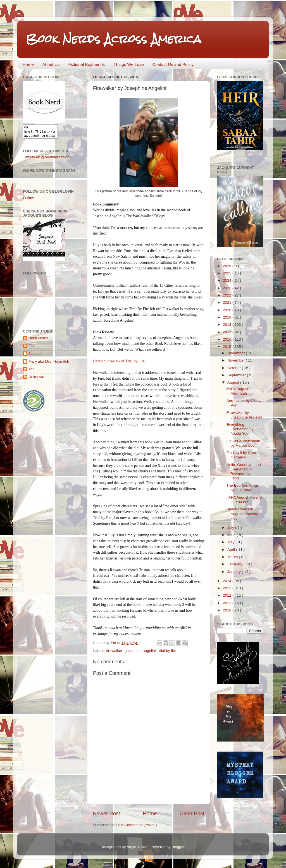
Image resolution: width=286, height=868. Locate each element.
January (235, 572)
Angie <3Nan (137, 847)
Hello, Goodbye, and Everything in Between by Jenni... (244, 472)
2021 (228, 303)
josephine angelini (141, 651)
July (231, 528)
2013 (228, 588)
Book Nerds (38, 340)
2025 (228, 273)
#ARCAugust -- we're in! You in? (244, 500)
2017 (228, 332)
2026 (228, 266)
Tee (32, 371)
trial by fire (168, 651)
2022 (228, 295)
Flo (31, 348)
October (235, 368)
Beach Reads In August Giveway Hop (242, 514)
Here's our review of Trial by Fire (119, 361)
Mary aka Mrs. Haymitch (49, 364)
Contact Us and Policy (173, 64)
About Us (51, 64)
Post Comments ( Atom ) (136, 825)
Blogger (178, 847)
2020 (228, 310)
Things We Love (128, 64)
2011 (228, 603)
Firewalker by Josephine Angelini (244, 415)
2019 (228, 317)
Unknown (36, 379)
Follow (28, 200)
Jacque (35, 356)
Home (28, 64)
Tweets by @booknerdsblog (46, 160)
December (237, 353)
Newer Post (106, 813)
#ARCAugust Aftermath (237, 391)
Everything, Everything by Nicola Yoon (240, 429)
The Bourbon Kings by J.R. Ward (243, 488)
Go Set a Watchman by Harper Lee (243, 443)
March (233, 557)
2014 (228, 581)
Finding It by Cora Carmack (241, 455)
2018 (228, 325)
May (231, 542)
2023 (228, 288)
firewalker (115, 651)
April (232, 550)
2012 (228, 595)
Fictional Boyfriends (86, 64)
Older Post (192, 813)
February (235, 564)
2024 (228, 280)
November (237, 360)
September (237, 375)
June (232, 535)
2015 (228, 347)
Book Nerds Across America (113, 39)
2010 (228, 610)
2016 (228, 339)
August (234, 382)
